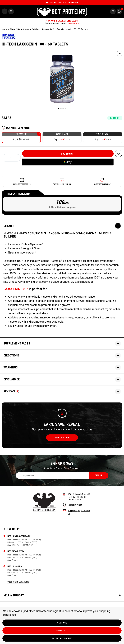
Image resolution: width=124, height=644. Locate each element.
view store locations (18, 582)
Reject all (62, 631)
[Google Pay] (68, 162)
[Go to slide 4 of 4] (66, 109)
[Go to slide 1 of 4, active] (58, 109)
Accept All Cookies (62, 638)
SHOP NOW (74, 23)
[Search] (11, 11)
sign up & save (62, 438)
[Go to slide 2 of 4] (61, 109)
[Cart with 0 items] (113, 11)
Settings (62, 623)
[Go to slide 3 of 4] (63, 109)
